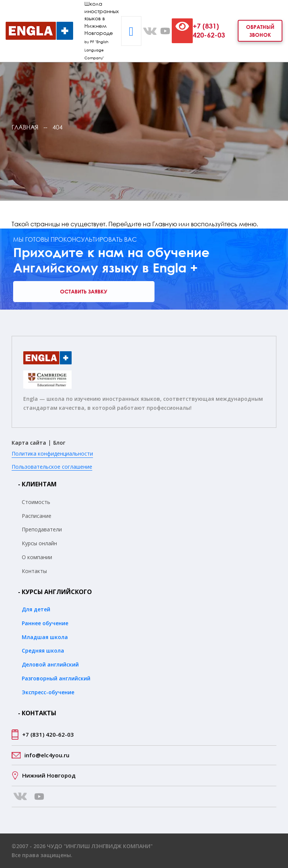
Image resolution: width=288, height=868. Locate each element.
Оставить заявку (84, 291)
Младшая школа (45, 637)
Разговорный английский (56, 678)
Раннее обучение (45, 623)
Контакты (34, 571)
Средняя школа (43, 651)
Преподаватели (42, 529)
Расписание (37, 516)
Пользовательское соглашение (52, 467)
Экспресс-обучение (48, 692)
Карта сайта (29, 443)
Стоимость (36, 502)
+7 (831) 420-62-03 (209, 30)
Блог (59, 443)
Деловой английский (50, 664)
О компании (37, 557)
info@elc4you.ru (47, 755)
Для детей (36, 609)
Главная (25, 127)
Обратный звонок (260, 31)
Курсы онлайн (39, 543)
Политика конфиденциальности (52, 454)
